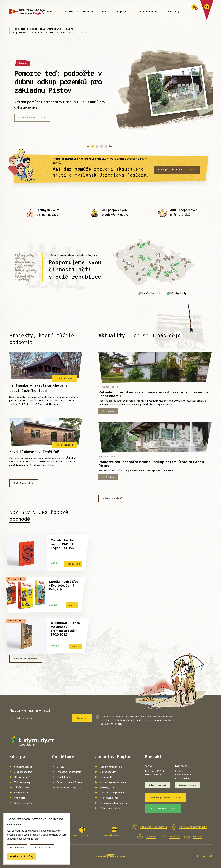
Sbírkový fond (107, 788)
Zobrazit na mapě (157, 785)
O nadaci (48, 12)
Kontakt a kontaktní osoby (193, 827)
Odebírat (82, 718)
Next (110, 146)
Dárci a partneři (22, 777)
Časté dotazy (21, 793)
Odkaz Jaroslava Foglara (70, 782)
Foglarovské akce (109, 798)
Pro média (20, 798)
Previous (88, 146)
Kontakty (174, 12)
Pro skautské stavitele (69, 772)
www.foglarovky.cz (114, 835)
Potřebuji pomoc (165, 798)
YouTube (197, 837)
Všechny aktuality (115, 498)
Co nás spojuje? (108, 772)
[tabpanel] (110, 91)
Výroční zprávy (22, 788)
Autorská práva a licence (113, 782)
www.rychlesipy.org (82, 835)
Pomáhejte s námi (95, 12)
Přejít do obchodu (26, 659)
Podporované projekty (69, 788)
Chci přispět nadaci (177, 170)
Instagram (174, 837)
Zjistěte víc (32, 118)
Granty (68, 12)
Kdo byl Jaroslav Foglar (112, 767)
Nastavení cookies (24, 803)
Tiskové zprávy (22, 782)
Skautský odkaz (65, 777)
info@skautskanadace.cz (154, 827)
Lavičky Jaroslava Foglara (113, 803)
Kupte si (122, 12)
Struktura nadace (23, 767)
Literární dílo (107, 777)
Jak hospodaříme (23, 772)
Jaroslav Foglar (147, 12)
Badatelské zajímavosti (112, 793)
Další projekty (24, 483)
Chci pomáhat (163, 809)
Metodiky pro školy (110, 808)
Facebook (151, 837)
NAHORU (204, 856)
